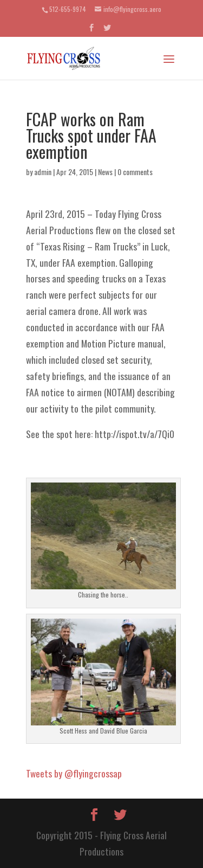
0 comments (135, 172)
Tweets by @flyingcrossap (74, 773)
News (105, 172)
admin (43, 172)
